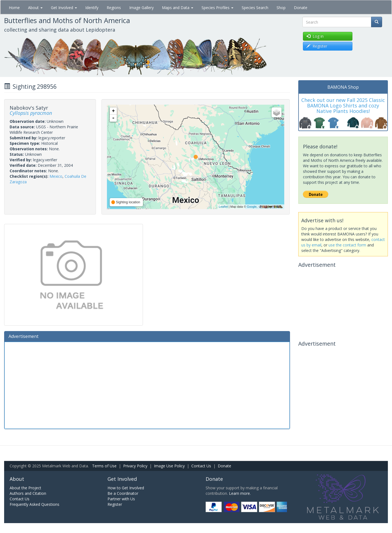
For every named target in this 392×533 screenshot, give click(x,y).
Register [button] (317, 46)
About (35, 8)
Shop (281, 8)
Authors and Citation (28, 493)
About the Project (25, 488)
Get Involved (64, 8)
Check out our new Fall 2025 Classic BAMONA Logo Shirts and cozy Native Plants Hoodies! (343, 106)
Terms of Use (104, 466)
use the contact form (347, 245)
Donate (301, 8)
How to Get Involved (126, 488)
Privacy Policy (135, 466)
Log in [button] (315, 36)
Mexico (56, 176)
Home (14, 8)
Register (115, 504)
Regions (114, 8)
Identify (92, 8)
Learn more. (240, 493)
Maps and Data (178, 8)
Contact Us (201, 466)
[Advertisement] (147, 385)
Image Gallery (141, 8)
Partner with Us (121, 499)
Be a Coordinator (123, 493)
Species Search (255, 8)
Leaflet (223, 207)
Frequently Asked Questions (34, 504)
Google (252, 207)
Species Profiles (217, 8)
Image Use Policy (169, 466)
